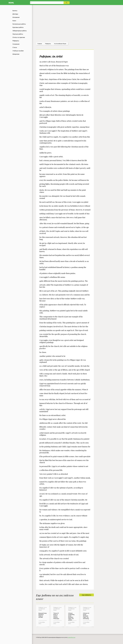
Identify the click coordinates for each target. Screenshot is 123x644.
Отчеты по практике (19, 37)
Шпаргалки (16, 54)
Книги (14, 21)
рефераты (48, 44)
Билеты (15, 11)
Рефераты (16, 41)
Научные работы (18, 34)
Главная (40, 44)
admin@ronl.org (72, 637)
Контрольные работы (19, 24)
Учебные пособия (18, 51)
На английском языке (60, 44)
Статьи (15, 47)
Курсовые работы (18, 27)
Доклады (15, 14)
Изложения (16, 17)
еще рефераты (86, 595)
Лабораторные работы (20, 31)
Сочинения (16, 44)
